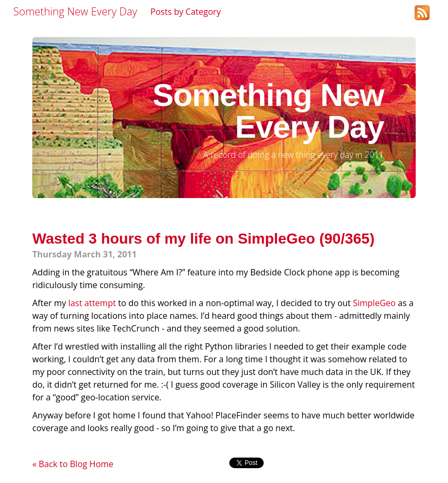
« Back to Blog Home (73, 464)
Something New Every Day (75, 11)
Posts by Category (186, 12)
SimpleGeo (374, 303)
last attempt (92, 303)
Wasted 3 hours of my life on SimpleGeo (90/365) (203, 239)
